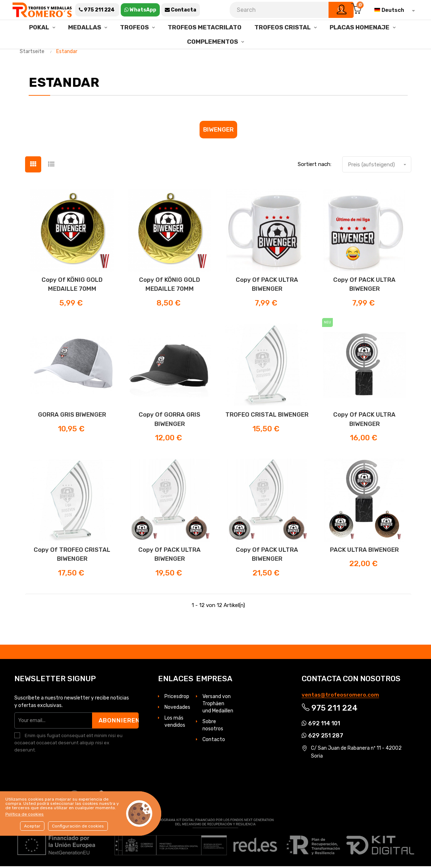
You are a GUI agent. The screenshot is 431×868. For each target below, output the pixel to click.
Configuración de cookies (78, 826)
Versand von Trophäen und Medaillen (218, 705)
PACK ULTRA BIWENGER (364, 551)
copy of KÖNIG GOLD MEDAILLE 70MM (72, 286)
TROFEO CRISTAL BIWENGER (267, 417)
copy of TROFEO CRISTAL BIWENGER (72, 556)
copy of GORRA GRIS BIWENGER (169, 421)
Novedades (177, 709)
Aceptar (32, 826)
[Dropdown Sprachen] (393, 10)
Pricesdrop (177, 698)
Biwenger (218, 131)
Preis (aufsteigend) (379, 166)
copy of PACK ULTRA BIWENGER (267, 286)
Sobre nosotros (213, 727)
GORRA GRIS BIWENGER (72, 417)
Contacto (214, 741)
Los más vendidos (175, 723)
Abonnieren (119, 722)
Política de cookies (25, 814)
